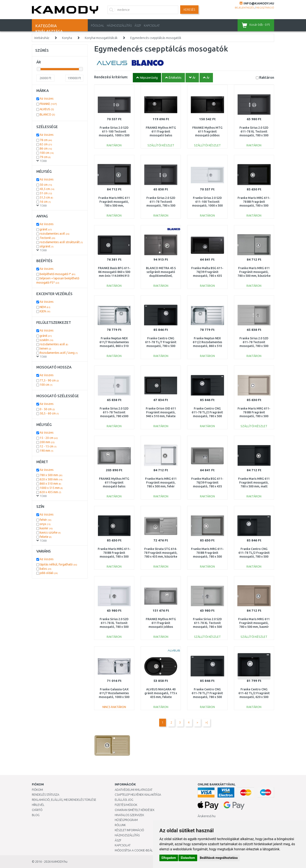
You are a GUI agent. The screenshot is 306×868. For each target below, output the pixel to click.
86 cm (46, 148)
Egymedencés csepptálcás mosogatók (156, 38)
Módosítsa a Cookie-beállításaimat (141, 850)
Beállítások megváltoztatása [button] (219, 858)
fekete (46, 537)
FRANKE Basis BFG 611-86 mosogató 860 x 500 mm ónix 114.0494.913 (114, 272)
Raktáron (267, 77)
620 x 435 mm (50, 492)
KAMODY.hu (59, 862)
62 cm (46, 144)
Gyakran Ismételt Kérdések (135, 810)
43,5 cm (47, 189)
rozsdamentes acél (55, 234)
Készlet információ (129, 830)
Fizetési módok (126, 805)
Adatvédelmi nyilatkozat (134, 790)
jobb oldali (49, 573)
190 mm (47, 451)
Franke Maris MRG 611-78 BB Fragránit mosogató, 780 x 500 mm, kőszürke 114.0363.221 (207, 557)
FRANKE (48, 104)
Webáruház (42, 38)
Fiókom (37, 790)
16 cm (45, 202)
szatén (47, 340)
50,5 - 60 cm (49, 413)
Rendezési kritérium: (111, 77)
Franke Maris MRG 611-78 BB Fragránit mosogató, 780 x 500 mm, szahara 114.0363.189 (254, 416)
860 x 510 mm (50, 484)
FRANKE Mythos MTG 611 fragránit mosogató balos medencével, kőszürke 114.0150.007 (114, 486)
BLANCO (47, 114)
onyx (45, 524)
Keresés (189, 10)
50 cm (46, 185)
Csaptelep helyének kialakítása (138, 795)
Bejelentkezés (244, 8)
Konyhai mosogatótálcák (101, 38)
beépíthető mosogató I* (58, 274)
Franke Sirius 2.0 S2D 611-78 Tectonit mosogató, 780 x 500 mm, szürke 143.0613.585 (254, 346)
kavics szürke (50, 533)
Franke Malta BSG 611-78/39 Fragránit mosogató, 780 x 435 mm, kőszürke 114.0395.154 (207, 486)
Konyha (67, 38)
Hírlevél (38, 805)
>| (206, 722)
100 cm (47, 153)
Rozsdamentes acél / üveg (59, 353)
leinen (45, 348)
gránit (46, 229)
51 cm (46, 193)
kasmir (46, 528)
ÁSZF (138, 26)
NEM (45, 307)
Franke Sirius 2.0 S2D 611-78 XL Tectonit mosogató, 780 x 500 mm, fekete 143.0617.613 (254, 135)
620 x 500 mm (51, 479)
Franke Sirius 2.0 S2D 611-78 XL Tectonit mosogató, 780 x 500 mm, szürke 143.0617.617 (207, 627)
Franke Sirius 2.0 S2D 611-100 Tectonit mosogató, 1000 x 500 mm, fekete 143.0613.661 (114, 135)
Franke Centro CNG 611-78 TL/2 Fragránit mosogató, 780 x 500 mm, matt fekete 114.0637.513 (254, 557)
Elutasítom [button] (188, 858)
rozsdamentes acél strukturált (61, 242)
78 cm (46, 140)
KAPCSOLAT (152, 26)
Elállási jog (124, 800)
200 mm (47, 442)
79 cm (45, 157)
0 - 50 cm (47, 409)
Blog (36, 815)
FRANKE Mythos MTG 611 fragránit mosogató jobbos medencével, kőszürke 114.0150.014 (161, 627)
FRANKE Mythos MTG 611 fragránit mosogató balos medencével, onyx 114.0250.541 (161, 135)
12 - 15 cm (48, 446)
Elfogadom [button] (169, 858)
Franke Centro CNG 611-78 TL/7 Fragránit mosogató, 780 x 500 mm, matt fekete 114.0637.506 (207, 697)
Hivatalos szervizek (129, 815)
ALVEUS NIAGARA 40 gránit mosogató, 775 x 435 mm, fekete (161, 693)
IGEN (45, 311)
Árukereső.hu (207, 816)
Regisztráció (265, 8)
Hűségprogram (126, 820)
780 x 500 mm (51, 475)
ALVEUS (47, 109)
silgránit (47, 246)
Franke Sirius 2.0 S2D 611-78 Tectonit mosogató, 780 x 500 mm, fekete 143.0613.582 (161, 206)
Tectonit (47, 238)
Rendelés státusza (46, 795)
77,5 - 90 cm (49, 380)
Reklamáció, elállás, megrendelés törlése (64, 800)
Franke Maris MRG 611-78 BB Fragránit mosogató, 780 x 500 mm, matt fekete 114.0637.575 (114, 557)
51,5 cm (46, 197)
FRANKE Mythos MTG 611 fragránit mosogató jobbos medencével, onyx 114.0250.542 (207, 135)
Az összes (47, 99)
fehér (46, 520)
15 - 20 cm (49, 438)
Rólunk (120, 825)
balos (46, 569)
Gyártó (37, 810)
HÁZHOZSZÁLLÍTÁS (119, 26)
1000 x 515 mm (51, 488)
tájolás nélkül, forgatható (58, 564)
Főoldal (98, 26)
